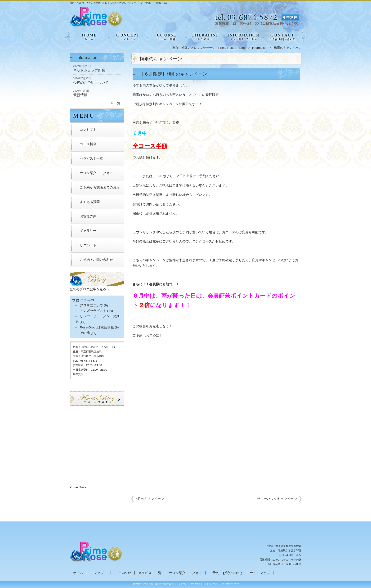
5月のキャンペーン (150, 499)
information (260, 48)
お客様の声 (88, 216)
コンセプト (128, 37)
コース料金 (166, 37)
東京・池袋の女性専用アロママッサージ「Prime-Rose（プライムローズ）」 (185, 584)
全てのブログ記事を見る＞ (89, 289)
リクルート (88, 245)
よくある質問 (90, 202)
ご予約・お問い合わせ (282, 37)
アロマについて (91, 305)
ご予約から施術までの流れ (100, 187)
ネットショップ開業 (89, 70)
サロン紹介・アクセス (244, 37)
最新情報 (80, 95)
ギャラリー (88, 231)
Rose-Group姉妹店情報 (97, 327)
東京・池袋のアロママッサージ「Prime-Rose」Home (209, 48)
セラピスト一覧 (205, 37)
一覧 (117, 103)
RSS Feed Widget (97, 483)
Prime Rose (78, 487)
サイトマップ (260, 573)
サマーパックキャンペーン (277, 499)
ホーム (89, 37)
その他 (85, 333)
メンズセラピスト (93, 311)
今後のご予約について (91, 83)
